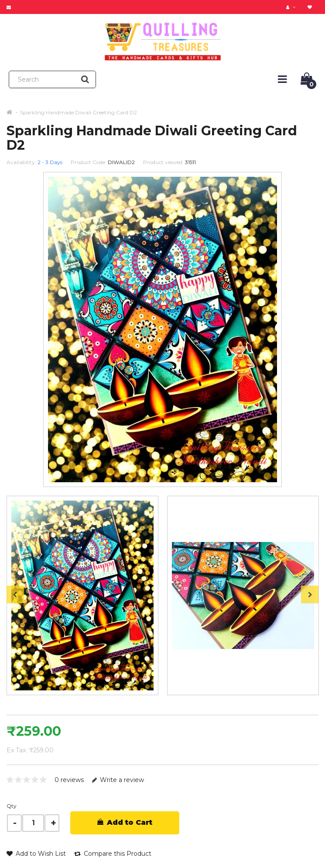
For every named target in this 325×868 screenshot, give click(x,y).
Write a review (118, 780)
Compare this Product (113, 854)
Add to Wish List (36, 854)
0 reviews (69, 780)
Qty (12, 806)
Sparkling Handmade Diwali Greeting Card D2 (79, 112)
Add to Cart (125, 822)
